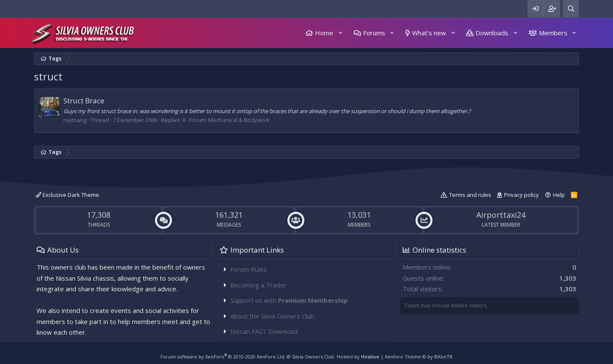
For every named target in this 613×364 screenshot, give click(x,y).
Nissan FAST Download (264, 331)
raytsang (75, 120)
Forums (374, 33)
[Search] (571, 9)
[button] (340, 33)
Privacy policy (521, 195)
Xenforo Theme (419, 357)
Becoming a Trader (258, 285)
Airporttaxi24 (501, 215)
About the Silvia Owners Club (272, 316)
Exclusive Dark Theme (67, 195)
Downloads (492, 33)
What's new (429, 33)
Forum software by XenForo (223, 357)
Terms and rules (470, 195)
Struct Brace (84, 101)
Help (559, 195)
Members (553, 33)
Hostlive (370, 357)
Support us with (289, 300)
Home (324, 33)
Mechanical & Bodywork (239, 120)
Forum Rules (249, 269)
